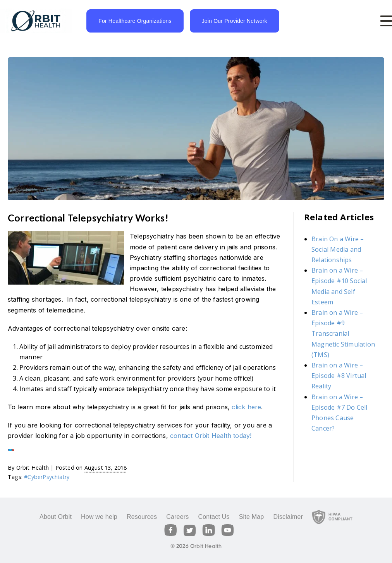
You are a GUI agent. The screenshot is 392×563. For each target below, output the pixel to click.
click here (246, 407)
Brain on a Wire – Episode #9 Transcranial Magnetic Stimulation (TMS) (343, 334)
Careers (177, 517)
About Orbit (56, 517)
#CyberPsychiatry (47, 477)
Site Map (252, 517)
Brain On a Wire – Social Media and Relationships (338, 249)
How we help (99, 517)
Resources (142, 517)
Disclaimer (288, 517)
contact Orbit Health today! (211, 436)
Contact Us (214, 517)
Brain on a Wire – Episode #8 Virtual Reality (339, 376)
